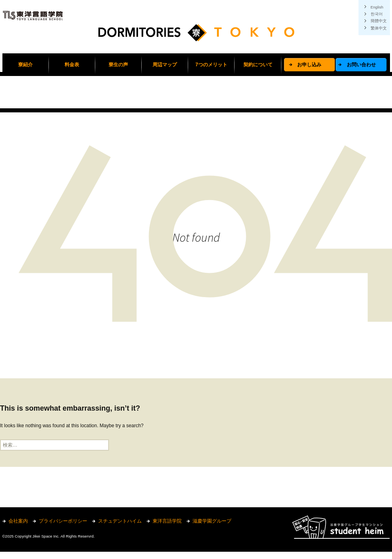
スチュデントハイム (120, 521)
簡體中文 (379, 21)
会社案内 (18, 521)
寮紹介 (25, 65)
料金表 (72, 65)
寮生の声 (118, 65)
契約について (258, 65)
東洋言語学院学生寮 (196, 36)
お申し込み (309, 65)
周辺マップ (165, 65)
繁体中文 (379, 28)
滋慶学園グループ (212, 521)
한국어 (377, 14)
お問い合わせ (361, 65)
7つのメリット (211, 65)
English (377, 7)
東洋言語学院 (167, 521)
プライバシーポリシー (63, 521)
